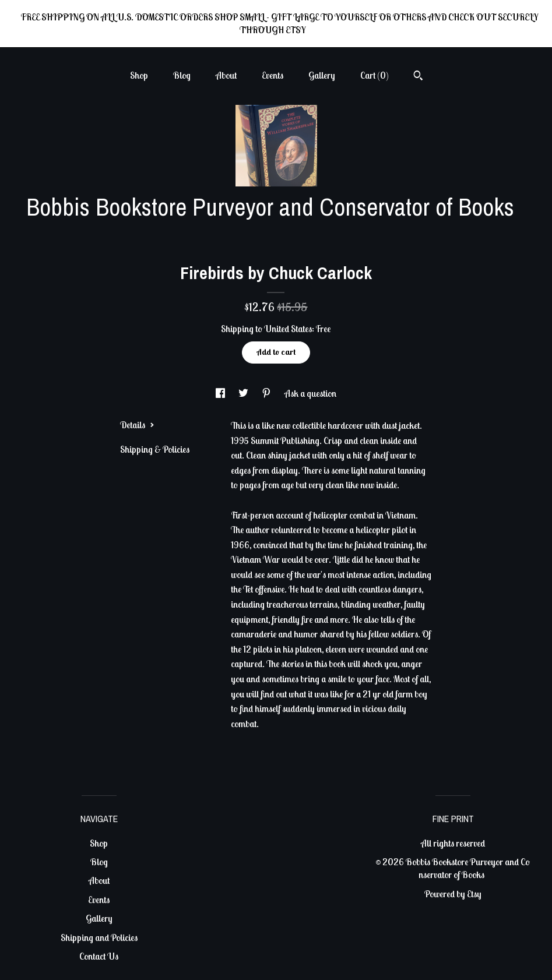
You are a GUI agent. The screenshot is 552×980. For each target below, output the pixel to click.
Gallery (322, 75)
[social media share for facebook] (221, 393)
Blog (182, 75)
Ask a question (310, 393)
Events (273, 75)
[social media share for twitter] (244, 393)
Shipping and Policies (99, 937)
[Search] (418, 77)
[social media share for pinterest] (267, 393)
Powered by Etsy (453, 894)
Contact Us (99, 956)
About (226, 75)
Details (137, 425)
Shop (139, 75)
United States (288, 329)
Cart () (375, 75)
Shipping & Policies (155, 449)
